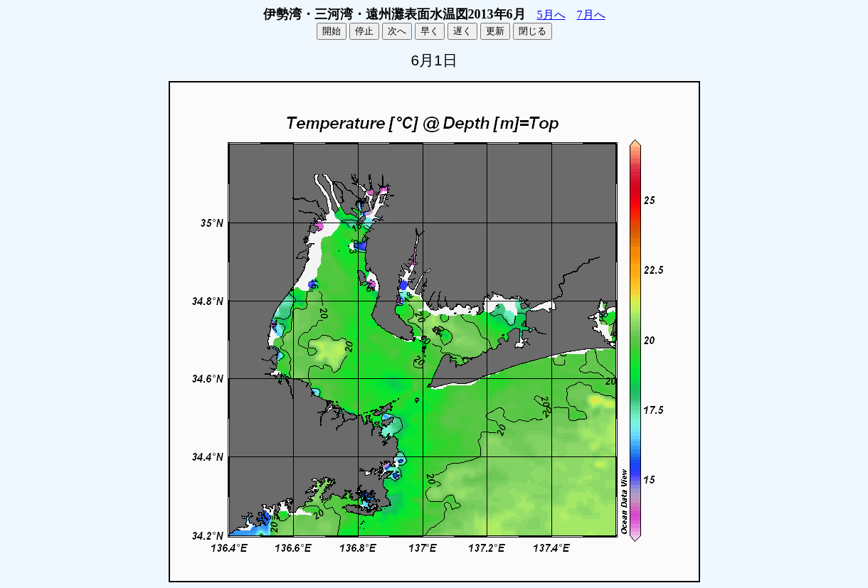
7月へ (591, 15)
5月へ (551, 15)
